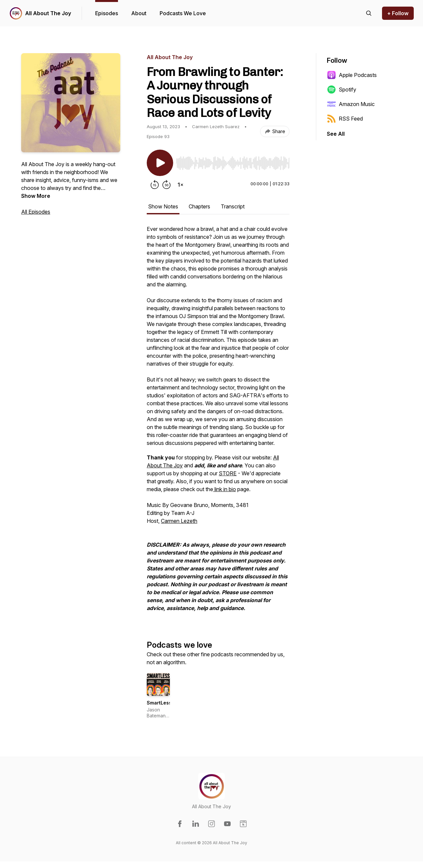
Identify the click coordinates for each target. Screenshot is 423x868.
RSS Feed (345, 119)
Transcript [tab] (233, 206)
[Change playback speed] (180, 185)
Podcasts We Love (183, 13)
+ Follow (398, 13)
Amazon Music (351, 104)
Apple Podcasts (352, 75)
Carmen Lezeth (179, 521)
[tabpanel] (218, 422)
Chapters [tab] (199, 206)
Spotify (342, 90)
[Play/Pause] (160, 163)
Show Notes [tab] (163, 206)
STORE (228, 473)
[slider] (233, 163)
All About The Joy (48, 13)
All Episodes (36, 212)
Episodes (107, 13)
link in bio (225, 489)
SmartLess (159, 703)
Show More (36, 196)
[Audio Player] (233, 161)
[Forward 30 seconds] (167, 185)
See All (336, 134)
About (139, 13)
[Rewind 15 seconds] (155, 185)
